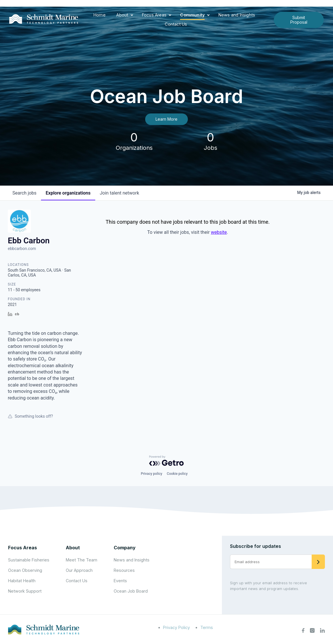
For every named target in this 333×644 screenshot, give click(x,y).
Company (125, 548)
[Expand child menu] (132, 15)
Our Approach (79, 570)
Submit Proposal (299, 20)
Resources (124, 570)
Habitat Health (22, 581)
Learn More (166, 119)
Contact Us (176, 24)
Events (120, 581)
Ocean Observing (25, 570)
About (122, 15)
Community (192, 15)
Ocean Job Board (131, 591)
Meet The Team (82, 560)
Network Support (25, 591)
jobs (24, 193)
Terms (207, 627)
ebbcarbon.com (22, 249)
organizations (68, 193)
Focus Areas (154, 15)
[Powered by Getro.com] (166, 461)
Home (100, 15)
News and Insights (237, 15)
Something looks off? (30, 416)
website (219, 232)
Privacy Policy (176, 627)
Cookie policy (177, 474)
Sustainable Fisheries (29, 560)
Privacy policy (151, 474)
